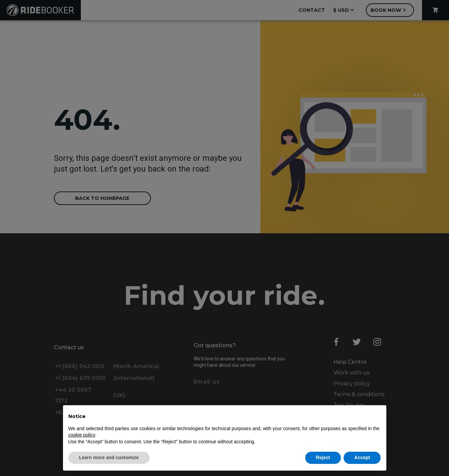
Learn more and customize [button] (109, 457)
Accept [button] (362, 457)
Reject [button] (323, 457)
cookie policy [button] (82, 435)
